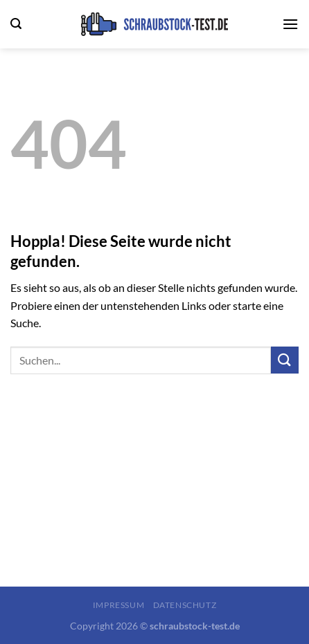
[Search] (16, 24)
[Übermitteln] (285, 360)
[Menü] (290, 24)
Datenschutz (185, 605)
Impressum (119, 605)
